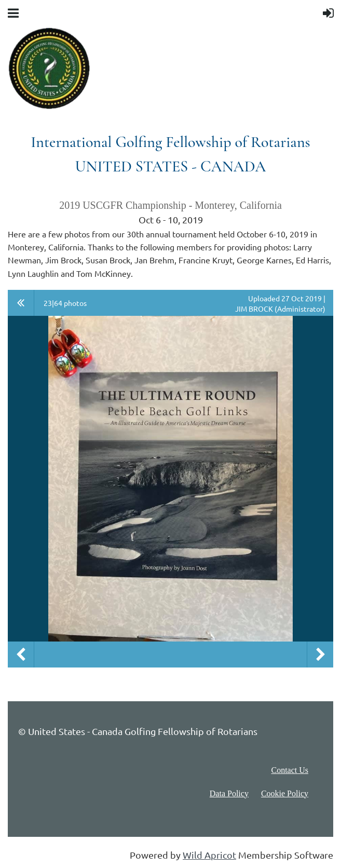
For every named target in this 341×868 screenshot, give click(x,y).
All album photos (21, 303)
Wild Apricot (209, 855)
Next (320, 655)
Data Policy (229, 793)
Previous (21, 655)
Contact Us (290, 770)
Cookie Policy (285, 793)
